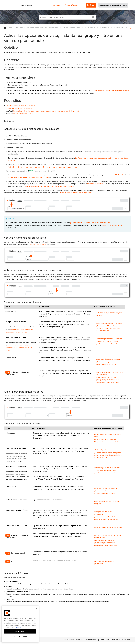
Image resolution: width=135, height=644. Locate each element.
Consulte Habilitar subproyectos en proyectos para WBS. (111, 90)
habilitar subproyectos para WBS (24, 114)
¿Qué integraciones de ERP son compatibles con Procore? (29, 177)
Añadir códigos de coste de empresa (109, 323)
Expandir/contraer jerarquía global (7, 28)
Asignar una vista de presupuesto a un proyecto (75, 193)
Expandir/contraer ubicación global (130, 27)
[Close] (36, 609)
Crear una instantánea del (38, 244)
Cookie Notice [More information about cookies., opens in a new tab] (19, 627)
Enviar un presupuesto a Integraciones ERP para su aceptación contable (49, 186)
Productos (20, 28)
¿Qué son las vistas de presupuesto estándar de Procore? (90, 223)
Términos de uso (105, 640)
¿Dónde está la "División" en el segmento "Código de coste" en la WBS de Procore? (108, 328)
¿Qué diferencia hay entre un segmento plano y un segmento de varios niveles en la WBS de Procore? (108, 455)
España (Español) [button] (72, 5)
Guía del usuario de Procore (72, 28)
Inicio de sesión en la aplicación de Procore (113, 5)
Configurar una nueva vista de (112, 225)
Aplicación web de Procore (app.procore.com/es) (43, 28)
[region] (20, 624)
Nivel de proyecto (90, 28)
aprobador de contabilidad (96, 184)
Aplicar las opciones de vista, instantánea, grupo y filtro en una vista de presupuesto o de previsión (42, 167)
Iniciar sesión (126, 640)
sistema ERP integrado (116, 175)
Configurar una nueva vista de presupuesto (21, 106)
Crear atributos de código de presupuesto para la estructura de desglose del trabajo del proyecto (46, 111)
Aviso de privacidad (91, 640)
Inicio (10, 28)
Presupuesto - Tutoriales (122, 28)
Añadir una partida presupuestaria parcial (108, 527)
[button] (93, 17)
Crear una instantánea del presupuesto (19, 108)
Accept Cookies (20, 631)
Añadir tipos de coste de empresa (108, 359)
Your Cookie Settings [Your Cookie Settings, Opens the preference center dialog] (20, 636)
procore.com (57, 5)
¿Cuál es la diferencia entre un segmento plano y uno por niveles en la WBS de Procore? (19, 348)
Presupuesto (105, 28)
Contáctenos (91, 5)
